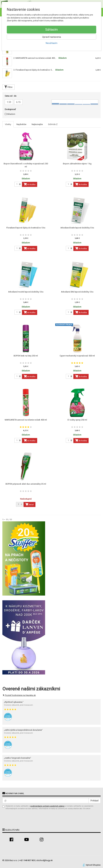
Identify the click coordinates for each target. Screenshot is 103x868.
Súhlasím (51, 30)
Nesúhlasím (52, 43)
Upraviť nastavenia (52, 37)
